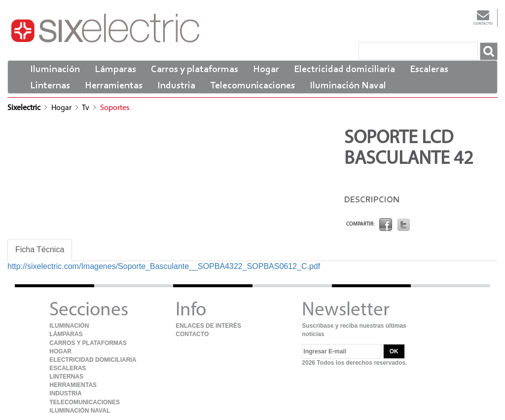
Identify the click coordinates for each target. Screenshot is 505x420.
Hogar (266, 70)
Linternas (50, 86)
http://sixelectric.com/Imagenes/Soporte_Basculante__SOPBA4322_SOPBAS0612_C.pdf (164, 266)
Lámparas (115, 70)
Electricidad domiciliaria (344, 70)
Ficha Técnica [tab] (40, 249)
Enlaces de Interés (208, 326)
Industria (176, 86)
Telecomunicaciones (252, 86)
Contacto (483, 17)
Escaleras (429, 70)
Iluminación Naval (348, 86)
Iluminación (55, 70)
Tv (86, 108)
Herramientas (114, 86)
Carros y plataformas (195, 70)
